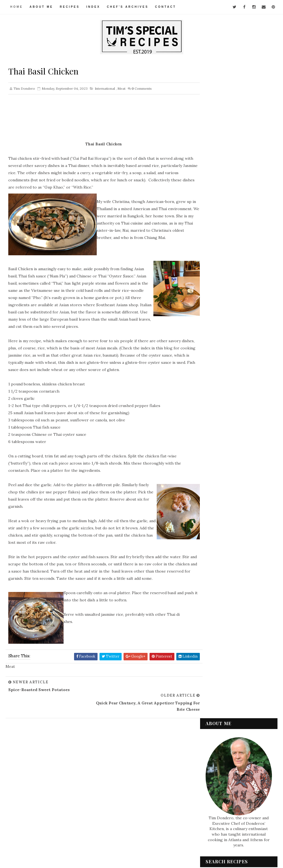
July (221, 629)
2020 (217, 655)
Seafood (218, 762)
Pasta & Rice (221, 753)
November (227, 409)
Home (17, 7)
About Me (41, 7)
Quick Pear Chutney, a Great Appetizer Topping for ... (241, 596)
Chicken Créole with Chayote (243, 542)
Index (94, 7)
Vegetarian (221, 799)
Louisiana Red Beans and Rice (242, 441)
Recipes (70, 7)
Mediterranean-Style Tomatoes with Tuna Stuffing (236, 611)
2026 (217, 377)
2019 (217, 662)
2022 (217, 642)
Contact (166, 7)
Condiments (222, 706)
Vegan (216, 790)
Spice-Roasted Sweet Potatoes (235, 574)
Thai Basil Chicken (232, 585)
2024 (217, 390)
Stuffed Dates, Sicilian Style (240, 563)
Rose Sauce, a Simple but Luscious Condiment (238, 518)
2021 (216, 649)
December (227, 402)
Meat (121, 89)
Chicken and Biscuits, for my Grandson (241, 531)
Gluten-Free (222, 724)
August (224, 622)
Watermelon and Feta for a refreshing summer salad (227, 262)
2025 (217, 383)
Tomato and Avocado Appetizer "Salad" (234, 491)
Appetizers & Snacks (228, 696)
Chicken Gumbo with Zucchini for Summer (243, 553)
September (228, 422)
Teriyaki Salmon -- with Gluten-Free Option (237, 430)
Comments (142, 89)
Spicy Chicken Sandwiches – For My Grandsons (241, 452)
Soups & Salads (224, 781)
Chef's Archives (128, 7)
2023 (217, 396)
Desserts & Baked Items (231, 715)
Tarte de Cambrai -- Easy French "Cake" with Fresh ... (243, 465)
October (225, 415)
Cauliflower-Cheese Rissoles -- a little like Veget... (243, 478)
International (105, 89)
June (221, 636)
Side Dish (219, 771)
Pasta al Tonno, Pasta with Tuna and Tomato (239, 504)
